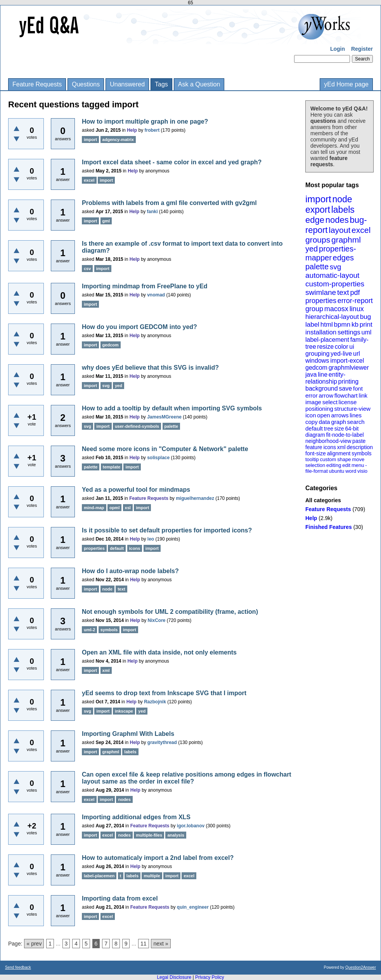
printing (348, 381)
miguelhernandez (195, 498)
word (351, 471)
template (112, 467)
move (358, 459)
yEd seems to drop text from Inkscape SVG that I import (164, 693)
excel (361, 230)
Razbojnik (155, 702)
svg (336, 267)
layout (339, 230)
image (313, 402)
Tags (161, 84)
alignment (339, 453)
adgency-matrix (118, 140)
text (343, 292)
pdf (355, 293)
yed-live (341, 354)
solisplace (158, 458)
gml (106, 221)
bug (365, 317)
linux (357, 309)
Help (311, 518)
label (312, 325)
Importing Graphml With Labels (128, 734)
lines (356, 415)
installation (321, 332)
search (356, 422)
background (322, 388)
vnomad (156, 295)
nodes (337, 220)
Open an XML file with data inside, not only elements (159, 652)
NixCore (157, 620)
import (318, 199)
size (339, 429)
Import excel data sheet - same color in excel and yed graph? (172, 162)
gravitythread (162, 742)
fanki (152, 212)
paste (359, 441)
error (312, 395)
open (323, 415)
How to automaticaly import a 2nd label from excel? (158, 858)
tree (329, 429)
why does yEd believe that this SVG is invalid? (150, 368)
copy (312, 422)
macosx (336, 309)
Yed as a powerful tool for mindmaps (136, 490)
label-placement (327, 340)
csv (87, 269)
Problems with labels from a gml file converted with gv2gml (169, 203)
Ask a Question (199, 84)
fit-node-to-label (345, 435)
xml (341, 447)
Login (338, 49)
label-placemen (99, 876)
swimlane (321, 292)
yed (312, 249)
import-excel (347, 361)
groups (318, 240)
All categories (323, 500)
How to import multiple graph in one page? (145, 121)
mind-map (94, 508)
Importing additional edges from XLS (136, 817)
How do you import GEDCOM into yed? (139, 327)
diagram (315, 435)
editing (334, 465)
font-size (316, 453)
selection (315, 465)
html (327, 325)
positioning (319, 409)
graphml (346, 240)
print (366, 325)
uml (366, 332)
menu (358, 465)
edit (346, 465)
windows (317, 361)
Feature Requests (37, 84)
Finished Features (329, 527)
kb (355, 325)
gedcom (316, 368)
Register (362, 49)
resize (325, 347)
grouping (317, 354)
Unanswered (127, 84)
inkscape (124, 711)
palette (317, 267)
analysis (176, 835)
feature (314, 447)
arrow (326, 395)
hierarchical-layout (332, 317)
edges (344, 258)
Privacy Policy (210, 977)
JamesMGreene (164, 417)
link (363, 395)
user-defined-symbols (137, 426)
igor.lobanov (191, 826)
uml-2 (89, 630)
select (330, 402)
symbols (361, 453)
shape (344, 459)
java (311, 375)
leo (151, 539)
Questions (86, 84)
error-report (355, 301)
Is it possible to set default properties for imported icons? (167, 530)
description (360, 447)
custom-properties (335, 284)
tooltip (312, 459)
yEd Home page (346, 84)
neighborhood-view (328, 441)
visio (362, 471)
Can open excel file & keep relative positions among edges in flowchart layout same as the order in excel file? (187, 778)
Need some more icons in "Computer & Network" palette (165, 449)
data (324, 422)
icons (330, 447)
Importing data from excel (120, 898)
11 (144, 944)
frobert (152, 130)
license (348, 402)
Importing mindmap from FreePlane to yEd (145, 286)
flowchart (346, 395)
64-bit (352, 429)
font (358, 388)
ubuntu (337, 471)
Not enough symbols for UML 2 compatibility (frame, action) (170, 612)
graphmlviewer (349, 368)
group (314, 309)
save (345, 388)
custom (328, 459)
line (323, 375)
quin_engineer (193, 907)
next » (161, 944)
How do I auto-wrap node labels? (130, 571)
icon (311, 415)
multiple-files (149, 835)
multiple (152, 876)
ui (352, 347)
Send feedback (18, 967)
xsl (128, 508)
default (314, 428)
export (318, 210)
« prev (34, 944)
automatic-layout (332, 275)
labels (343, 210)
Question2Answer (361, 967)
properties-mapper (331, 253)
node (342, 199)
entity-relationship (325, 378)
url (357, 354)
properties (321, 301)
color (342, 347)
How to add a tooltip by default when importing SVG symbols (172, 408)
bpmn (342, 325)
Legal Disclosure (174, 977)
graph (338, 422)
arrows (340, 415)
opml (114, 508)
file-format (317, 471)
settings (349, 332)
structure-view (352, 409)
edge (315, 220)
